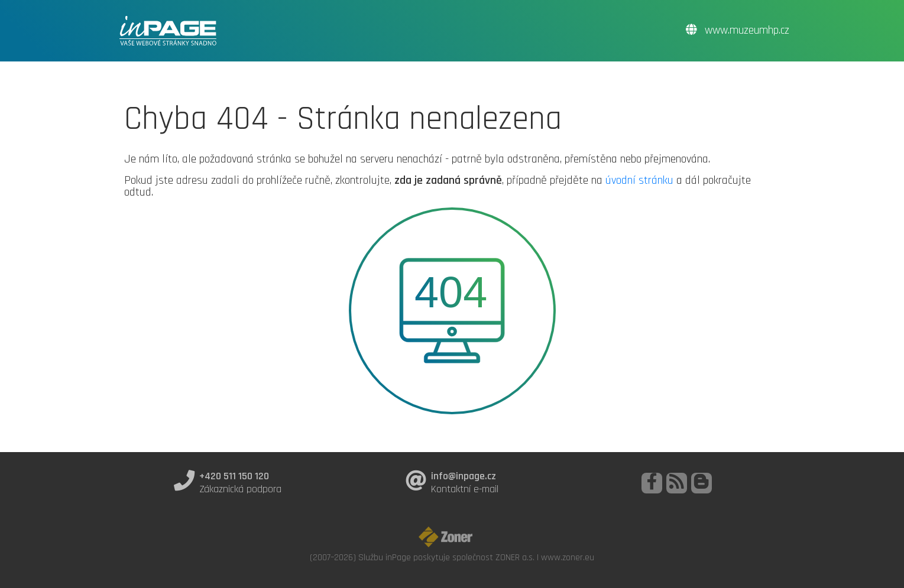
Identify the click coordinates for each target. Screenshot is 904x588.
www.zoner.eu (568, 557)
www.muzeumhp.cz (738, 30)
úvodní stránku (639, 180)
